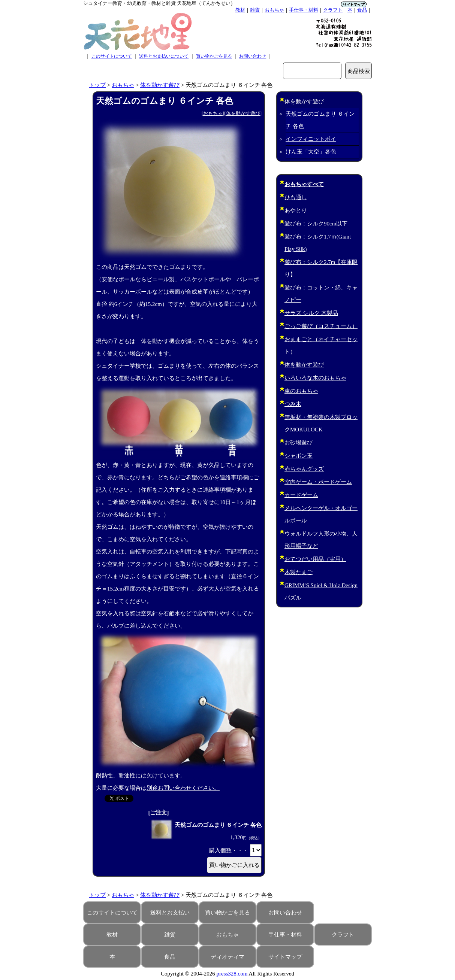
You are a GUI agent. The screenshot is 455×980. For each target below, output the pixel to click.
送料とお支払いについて (164, 56)
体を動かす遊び (160, 85)
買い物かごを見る (214, 56)
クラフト (333, 10)
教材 (240, 10)
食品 (362, 10)
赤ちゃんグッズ (304, 469)
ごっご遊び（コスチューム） (321, 326)
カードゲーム (301, 495)
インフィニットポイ (311, 139)
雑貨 (255, 10)
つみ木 (293, 404)
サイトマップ (285, 957)
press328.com (232, 974)
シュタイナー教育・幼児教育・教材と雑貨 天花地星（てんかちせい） (159, 3)
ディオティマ (227, 957)
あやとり (296, 210)
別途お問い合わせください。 (183, 788)
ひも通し (296, 197)
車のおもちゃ (301, 391)
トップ (97, 85)
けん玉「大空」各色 (311, 152)
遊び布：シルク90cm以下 (316, 224)
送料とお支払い (170, 913)
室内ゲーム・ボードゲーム (318, 482)
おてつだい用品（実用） (315, 559)
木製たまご (299, 572)
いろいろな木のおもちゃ (315, 378)
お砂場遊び (299, 443)
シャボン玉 (299, 456)
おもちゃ (274, 10)
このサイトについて (112, 56)
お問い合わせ (253, 56)
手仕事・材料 (304, 10)
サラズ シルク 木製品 (311, 313)
